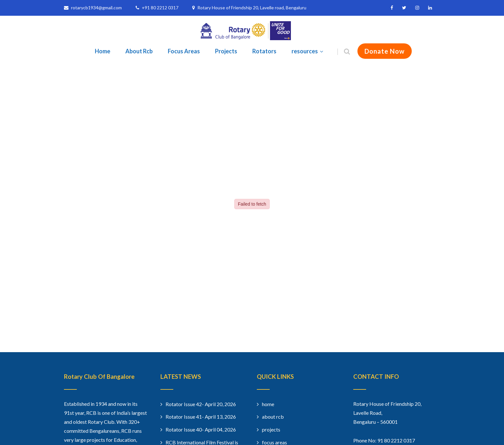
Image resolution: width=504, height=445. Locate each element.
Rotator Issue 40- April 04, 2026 (201, 429)
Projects (226, 51)
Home (103, 51)
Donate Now (385, 51)
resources (308, 51)
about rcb (273, 417)
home (268, 404)
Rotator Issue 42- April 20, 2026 (201, 404)
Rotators (264, 51)
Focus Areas (184, 51)
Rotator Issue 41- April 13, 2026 (201, 417)
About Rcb (139, 51)
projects (271, 429)
